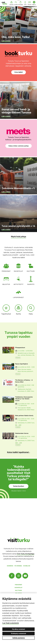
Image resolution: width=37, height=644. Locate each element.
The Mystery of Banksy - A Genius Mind (24, 381)
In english (27, 566)
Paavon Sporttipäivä (21, 364)
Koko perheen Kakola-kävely (24, 416)
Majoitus (6, 280)
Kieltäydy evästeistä (18, 633)
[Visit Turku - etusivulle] (4, 3)
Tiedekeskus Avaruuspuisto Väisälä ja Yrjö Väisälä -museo (24, 399)
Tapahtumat (6, 310)
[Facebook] (12, 576)
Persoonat (6, 267)
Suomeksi (10, 566)
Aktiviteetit (18, 280)
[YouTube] (25, 576)
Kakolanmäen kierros (22, 433)
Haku (31, 310)
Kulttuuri (31, 267)
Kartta (18, 310)
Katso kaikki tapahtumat (18, 452)
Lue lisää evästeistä (11, 623)
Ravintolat (18, 267)
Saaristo (31, 280)
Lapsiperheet (18, 293)
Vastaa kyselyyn (18, 486)
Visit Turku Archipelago (26, 554)
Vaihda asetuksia (18, 638)
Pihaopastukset (20, 348)
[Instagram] (19, 576)
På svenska (18, 566)
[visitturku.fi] (19, 541)
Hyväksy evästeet (18, 629)
